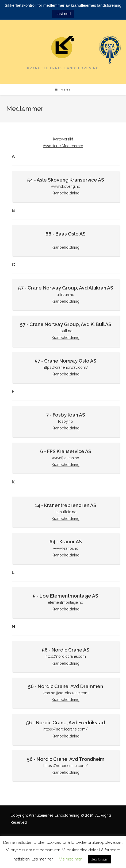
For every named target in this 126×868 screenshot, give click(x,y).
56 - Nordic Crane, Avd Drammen (66, 686)
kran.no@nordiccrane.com (66, 693)
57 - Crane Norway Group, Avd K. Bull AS (66, 324)
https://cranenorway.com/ (66, 367)
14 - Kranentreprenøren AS (66, 505)
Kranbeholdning (66, 193)
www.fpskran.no (66, 458)
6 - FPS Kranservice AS (66, 451)
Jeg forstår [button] (100, 859)
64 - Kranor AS (66, 542)
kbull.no (66, 331)
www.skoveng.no (66, 186)
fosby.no (66, 421)
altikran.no (66, 295)
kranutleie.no (66, 512)
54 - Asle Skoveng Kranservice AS (66, 180)
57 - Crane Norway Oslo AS (66, 361)
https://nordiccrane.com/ (66, 729)
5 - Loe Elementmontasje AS (66, 596)
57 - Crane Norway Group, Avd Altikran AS (66, 288)
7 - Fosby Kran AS (66, 415)
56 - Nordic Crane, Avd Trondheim (66, 759)
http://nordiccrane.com (66, 656)
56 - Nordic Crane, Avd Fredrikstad (66, 723)
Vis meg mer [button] (70, 859)
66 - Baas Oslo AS (66, 234)
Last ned (63, 14)
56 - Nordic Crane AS (66, 650)
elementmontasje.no (66, 602)
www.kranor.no (66, 548)
